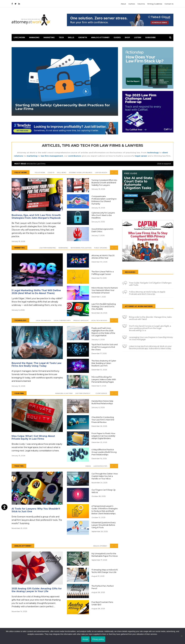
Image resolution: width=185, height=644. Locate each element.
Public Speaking (101, 248)
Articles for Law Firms (92, 164)
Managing (34, 37)
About (123, 4)
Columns (141, 4)
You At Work (40, 173)
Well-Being (62, 173)
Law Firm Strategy (83, 393)
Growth (83, 37)
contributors (75, 156)
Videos (88, 466)
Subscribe (150, 37)
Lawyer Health (101, 173)
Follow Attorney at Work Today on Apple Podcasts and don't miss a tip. (147, 293)
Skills (71, 37)
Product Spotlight (81, 320)
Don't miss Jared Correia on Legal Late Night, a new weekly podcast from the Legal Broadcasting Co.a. (150, 328)
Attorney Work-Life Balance (81, 173)
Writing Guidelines (155, 4)
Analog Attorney (100, 37)
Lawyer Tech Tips (100, 466)
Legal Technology (43, 320)
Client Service (101, 393)
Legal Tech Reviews (99, 320)
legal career (141, 156)
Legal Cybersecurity (62, 320)
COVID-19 (51, 173)
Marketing (49, 37)
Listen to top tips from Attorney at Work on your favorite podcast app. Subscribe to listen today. (150, 347)
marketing (32, 156)
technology (153, 153)
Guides (117, 37)
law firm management (52, 156)
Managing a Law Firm (64, 393)
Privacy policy (98, 639)
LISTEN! (138, 37)
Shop (127, 37)
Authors (132, 4)
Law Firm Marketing (48, 248)
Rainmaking (63, 248)
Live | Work (19, 37)
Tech (61, 37)
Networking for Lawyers (81, 248)
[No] (182, 636)
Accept (85, 639)
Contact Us (169, 4)
